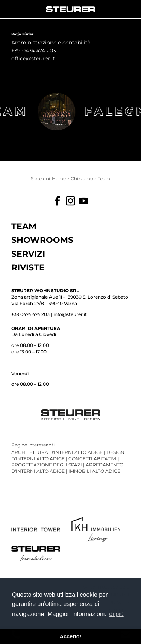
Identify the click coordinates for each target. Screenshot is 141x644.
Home (59, 179)
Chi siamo (82, 179)
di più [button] (116, 614)
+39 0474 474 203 (30, 314)
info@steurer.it (70, 314)
